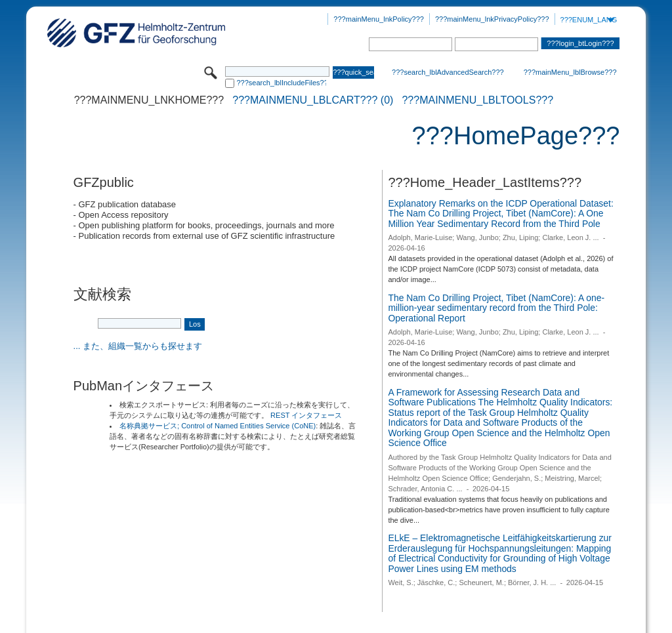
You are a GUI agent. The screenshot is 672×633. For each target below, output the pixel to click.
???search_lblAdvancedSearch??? (448, 72)
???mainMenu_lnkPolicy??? (379, 19)
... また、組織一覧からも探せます (138, 346)
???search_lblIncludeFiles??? (281, 83)
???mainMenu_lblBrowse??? (570, 72)
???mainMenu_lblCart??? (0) (313, 100)
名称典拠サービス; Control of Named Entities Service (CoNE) (218, 426)
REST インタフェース (306, 415)
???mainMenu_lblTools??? (477, 100)
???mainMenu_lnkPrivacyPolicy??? (492, 19)
